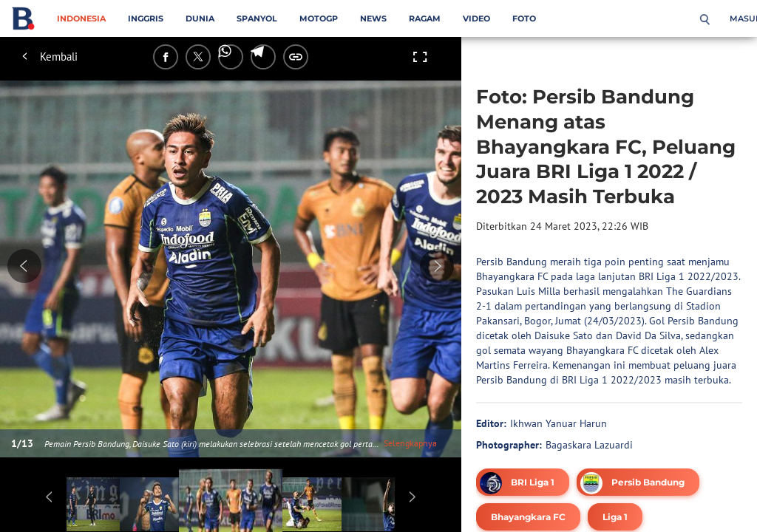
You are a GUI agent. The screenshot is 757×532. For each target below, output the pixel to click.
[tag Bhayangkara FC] (528, 517)
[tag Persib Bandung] (638, 482)
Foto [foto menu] (524, 18)
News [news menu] (373, 18)
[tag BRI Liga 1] (523, 482)
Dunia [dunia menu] (200, 18)
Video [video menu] (476, 18)
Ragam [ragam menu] (425, 18)
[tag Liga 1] (615, 517)
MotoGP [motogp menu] (319, 18)
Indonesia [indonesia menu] (81, 18)
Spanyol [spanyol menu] (257, 18)
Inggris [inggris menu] (146, 18)
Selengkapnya (410, 443)
